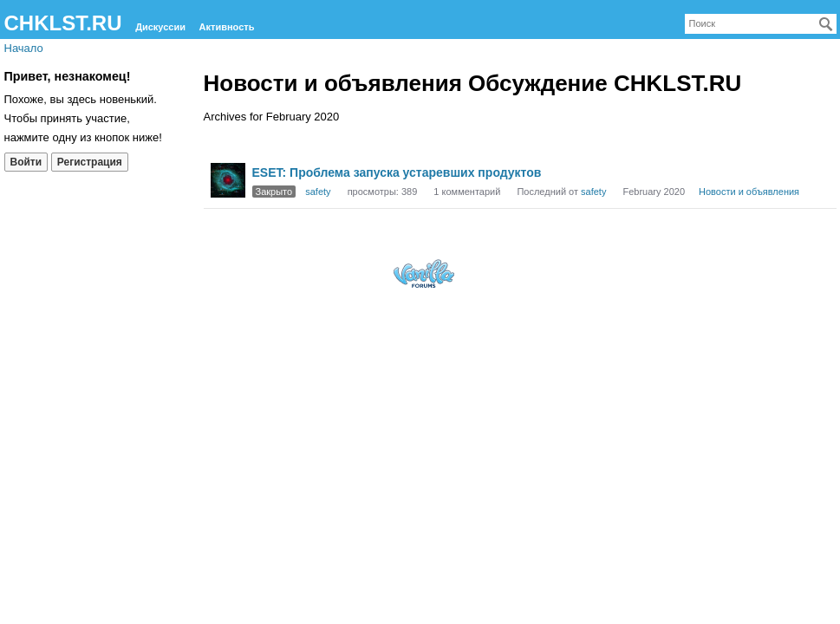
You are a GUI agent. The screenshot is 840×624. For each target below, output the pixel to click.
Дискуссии (160, 27)
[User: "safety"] (228, 180)
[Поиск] (826, 24)
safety (318, 192)
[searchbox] (761, 24)
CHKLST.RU (63, 23)
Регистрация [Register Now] (90, 162)
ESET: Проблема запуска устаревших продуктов (397, 172)
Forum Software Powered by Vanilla (424, 273)
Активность (227, 27)
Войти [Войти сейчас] (26, 162)
